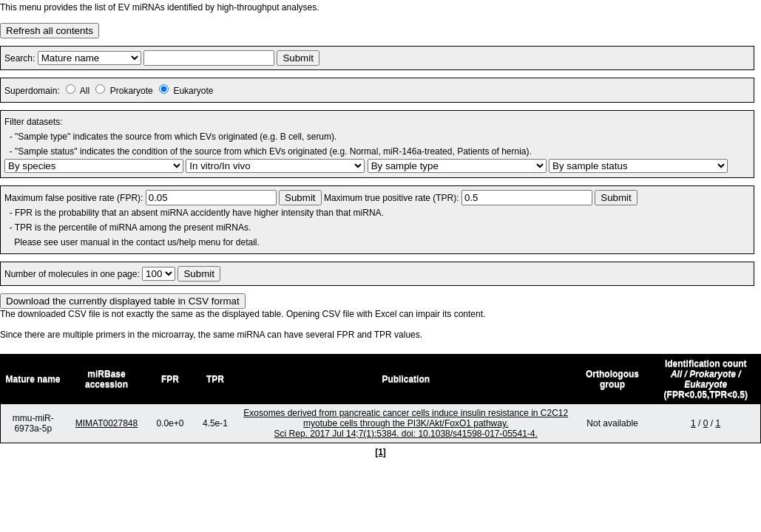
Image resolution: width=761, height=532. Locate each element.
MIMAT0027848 (107, 423)
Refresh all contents (50, 31)
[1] (380, 452)
